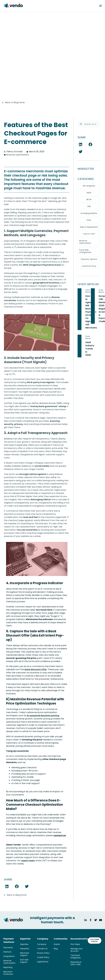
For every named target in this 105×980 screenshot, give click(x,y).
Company (42, 944)
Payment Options (89, 259)
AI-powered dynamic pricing (43, 716)
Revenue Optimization (17, 155)
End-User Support (24, 961)
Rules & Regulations (89, 227)
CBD (89, 206)
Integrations (9, 956)
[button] (7, 887)
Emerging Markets (89, 213)
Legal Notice (43, 962)
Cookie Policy (43, 957)
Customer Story (89, 266)
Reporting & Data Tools (76, 963)
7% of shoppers (28, 241)
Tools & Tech (89, 234)
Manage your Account (77, 950)
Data (89, 220)
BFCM (89, 200)
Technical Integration (76, 957)
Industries (25, 949)
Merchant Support (25, 954)
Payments (8, 948)
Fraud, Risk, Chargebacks (85, 251)
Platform (7, 952)
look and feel (30, 517)
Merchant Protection (8, 973)
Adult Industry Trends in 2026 (90, 349)
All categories (89, 186)
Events (57, 944)
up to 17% (11, 374)
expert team (28, 861)
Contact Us (42, 949)
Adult (89, 193)
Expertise (24, 944)
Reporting (8, 967)
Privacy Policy (43, 953)
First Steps (75, 944)
